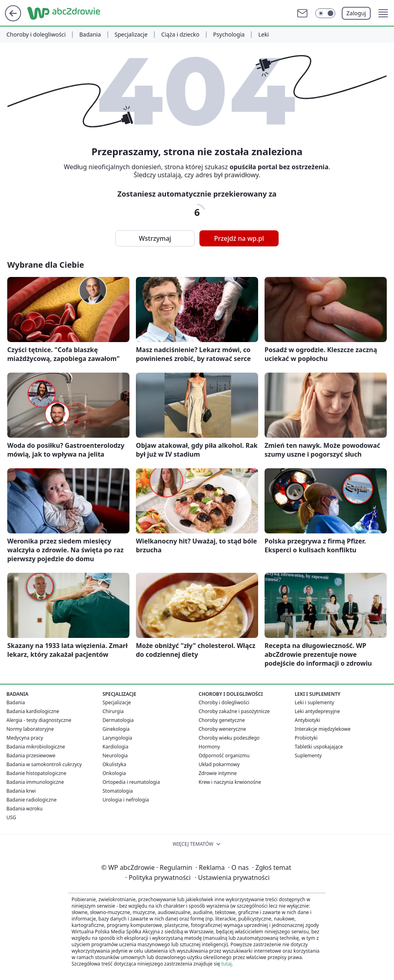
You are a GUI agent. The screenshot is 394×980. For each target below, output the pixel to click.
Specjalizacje (131, 35)
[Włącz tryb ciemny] (325, 13)
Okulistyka (114, 764)
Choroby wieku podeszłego (229, 738)
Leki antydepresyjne (317, 711)
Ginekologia (116, 729)
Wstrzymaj (155, 238)
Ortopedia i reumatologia (131, 782)
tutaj (226, 964)
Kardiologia (115, 747)
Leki (263, 35)
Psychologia (229, 35)
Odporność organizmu (224, 756)
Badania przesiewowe (31, 756)
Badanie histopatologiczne (36, 773)
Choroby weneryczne (222, 729)
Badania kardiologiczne (33, 711)
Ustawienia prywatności (232, 877)
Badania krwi (21, 791)
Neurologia (115, 756)
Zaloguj (356, 13)
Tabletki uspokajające (319, 747)
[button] (383, 13)
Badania (90, 35)
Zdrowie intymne (218, 773)
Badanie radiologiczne (32, 800)
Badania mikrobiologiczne (36, 747)
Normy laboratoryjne (30, 729)
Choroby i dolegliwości (36, 35)
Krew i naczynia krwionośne (230, 782)
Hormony (209, 747)
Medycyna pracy (25, 738)
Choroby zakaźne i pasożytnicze (234, 711)
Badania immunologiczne (35, 782)
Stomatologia (118, 791)
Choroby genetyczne (222, 720)
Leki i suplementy (314, 702)
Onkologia (114, 773)
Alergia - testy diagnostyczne (39, 720)
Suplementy (308, 756)
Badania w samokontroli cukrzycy (44, 764)
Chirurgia (113, 711)
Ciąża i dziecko (180, 35)
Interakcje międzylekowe (323, 729)
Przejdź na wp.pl (239, 238)
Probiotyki (306, 738)
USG (11, 817)
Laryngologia (117, 738)
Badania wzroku (25, 809)
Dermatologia (118, 720)
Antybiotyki (307, 720)
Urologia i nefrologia (126, 800)
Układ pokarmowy (219, 764)
